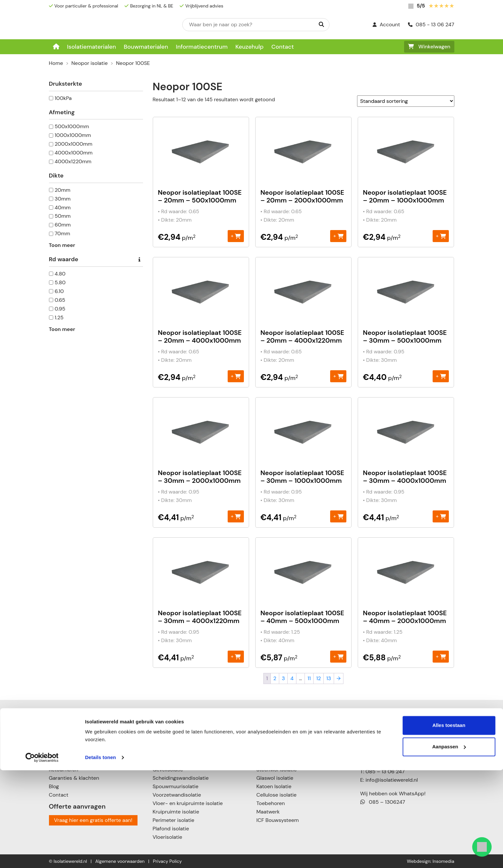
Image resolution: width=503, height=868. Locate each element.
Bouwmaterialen (146, 47)
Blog (54, 786)
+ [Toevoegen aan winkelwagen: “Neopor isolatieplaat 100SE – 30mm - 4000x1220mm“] (236, 656)
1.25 (59, 318)
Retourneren (64, 770)
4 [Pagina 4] (292, 678)
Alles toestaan (449, 823)
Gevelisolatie (168, 770)
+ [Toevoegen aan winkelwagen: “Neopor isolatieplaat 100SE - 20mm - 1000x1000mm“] (441, 236)
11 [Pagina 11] (309, 678)
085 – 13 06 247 (385, 771)
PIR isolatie (269, 744)
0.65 (60, 300)
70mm (63, 233)
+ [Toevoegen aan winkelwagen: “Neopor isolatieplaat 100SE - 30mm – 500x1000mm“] (441, 376)
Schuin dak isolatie (175, 744)
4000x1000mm (74, 153)
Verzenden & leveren (74, 761)
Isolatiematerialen (92, 47)
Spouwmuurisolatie (176, 786)
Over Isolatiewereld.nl (74, 744)
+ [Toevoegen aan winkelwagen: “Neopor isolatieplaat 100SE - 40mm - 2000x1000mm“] (441, 656)
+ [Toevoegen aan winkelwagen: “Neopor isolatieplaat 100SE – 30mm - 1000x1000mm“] (338, 516)
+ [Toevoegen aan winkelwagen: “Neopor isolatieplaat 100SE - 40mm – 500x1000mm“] (338, 656)
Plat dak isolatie (172, 736)
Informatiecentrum (202, 47)
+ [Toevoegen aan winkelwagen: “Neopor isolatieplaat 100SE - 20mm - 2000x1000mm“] (338, 236)
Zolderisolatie (169, 753)
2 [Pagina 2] (275, 678)
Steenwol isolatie (277, 770)
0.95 (60, 309)
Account (386, 24)
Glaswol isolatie (275, 778)
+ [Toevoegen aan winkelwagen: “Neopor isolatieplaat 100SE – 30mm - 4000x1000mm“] (441, 516)
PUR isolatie (270, 753)
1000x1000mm (73, 135)
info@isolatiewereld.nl (392, 780)
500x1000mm (72, 126)
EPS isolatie (270, 727)
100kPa (63, 98)
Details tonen (100, 855)
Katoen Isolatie (274, 786)
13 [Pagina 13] (329, 678)
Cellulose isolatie (277, 795)
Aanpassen (449, 844)
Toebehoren (271, 803)
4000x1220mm (73, 161)
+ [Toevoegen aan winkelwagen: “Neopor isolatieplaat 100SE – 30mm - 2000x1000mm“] (236, 516)
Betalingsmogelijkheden (77, 753)
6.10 (59, 291)
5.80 (60, 282)
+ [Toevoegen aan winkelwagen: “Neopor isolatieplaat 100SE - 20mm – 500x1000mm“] (236, 236)
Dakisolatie (166, 727)
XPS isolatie (270, 761)
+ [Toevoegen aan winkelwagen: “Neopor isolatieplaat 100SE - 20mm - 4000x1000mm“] (236, 376)
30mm (63, 199)
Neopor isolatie (90, 63)
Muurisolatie (167, 761)
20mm (63, 190)
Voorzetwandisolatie (177, 795)
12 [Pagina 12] (318, 678)
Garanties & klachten (74, 778)
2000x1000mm (74, 144)
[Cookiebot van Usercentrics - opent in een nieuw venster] (42, 855)
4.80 (60, 274)
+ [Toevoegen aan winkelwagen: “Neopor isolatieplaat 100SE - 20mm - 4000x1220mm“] (338, 376)
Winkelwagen (429, 47)
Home (56, 63)
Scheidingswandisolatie (181, 778)
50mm (63, 216)
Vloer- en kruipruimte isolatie (188, 803)
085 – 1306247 (383, 802)
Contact (283, 47)
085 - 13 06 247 (431, 24)
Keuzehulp (250, 47)
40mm (63, 208)
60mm (63, 225)
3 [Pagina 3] (283, 678)
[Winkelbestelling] (406, 101)
